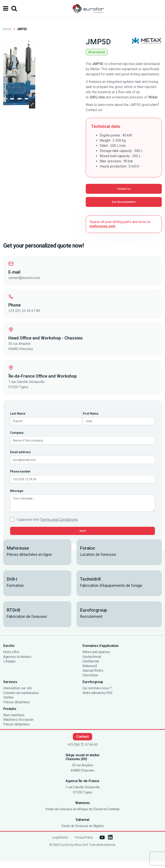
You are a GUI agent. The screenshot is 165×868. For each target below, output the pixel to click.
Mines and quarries (96, 659)
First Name (91, 414)
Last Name (18, 414)
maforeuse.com (102, 226)
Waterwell (90, 673)
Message (17, 495)
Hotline (8, 704)
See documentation (124, 202)
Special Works (93, 677)
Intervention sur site (18, 695)
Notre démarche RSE (97, 700)
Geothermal (91, 668)
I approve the (47, 526)
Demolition (90, 682)
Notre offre (11, 659)
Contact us (124, 189)
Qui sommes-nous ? (97, 695)
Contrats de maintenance (21, 700)
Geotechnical (92, 663)
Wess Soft (81, 851)
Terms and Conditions (59, 526)
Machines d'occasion (18, 727)
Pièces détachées (16, 709)
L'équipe (9, 668)
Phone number (20, 475)
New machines (14, 722)
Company (17, 434)
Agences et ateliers (17, 663)
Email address (20, 454)
